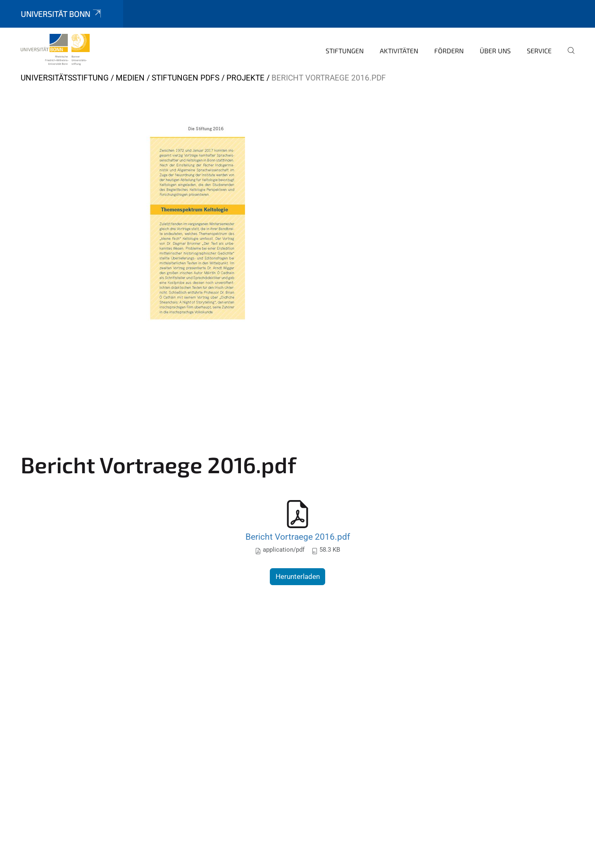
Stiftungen (345, 51)
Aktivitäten (399, 51)
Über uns (495, 51)
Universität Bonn (62, 14)
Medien (130, 78)
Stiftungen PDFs (186, 78)
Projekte (245, 78)
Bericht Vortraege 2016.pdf (298, 537)
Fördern (449, 51)
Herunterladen (298, 576)
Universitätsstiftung (65, 78)
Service (539, 51)
